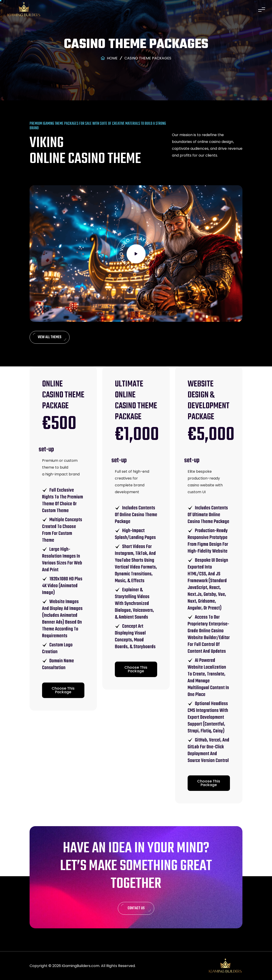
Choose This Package (63, 690)
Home (109, 58)
